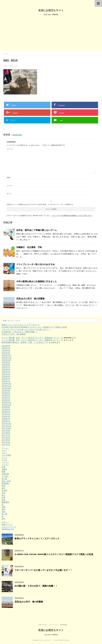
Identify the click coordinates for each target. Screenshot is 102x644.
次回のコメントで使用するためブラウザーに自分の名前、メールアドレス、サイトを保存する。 (41, 204)
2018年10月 (6, 405)
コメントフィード (9, 527)
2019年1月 (6, 400)
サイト (9, 194)
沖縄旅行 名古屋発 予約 (29, 247)
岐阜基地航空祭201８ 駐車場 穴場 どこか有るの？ (24, 342)
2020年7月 (6, 367)
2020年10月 (6, 360)
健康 (3, 472)
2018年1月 (6, 421)
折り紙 (4, 479)
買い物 (4, 514)
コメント (10, 149)
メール (10, 186)
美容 (3, 500)
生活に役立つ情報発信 (51, 635)
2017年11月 (6, 426)
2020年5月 (6, 372)
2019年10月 (6, 388)
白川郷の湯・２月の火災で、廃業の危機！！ (20, 332)
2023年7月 (6, 348)
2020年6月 (6, 369)
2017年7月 (6, 435)
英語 (3, 509)
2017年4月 (6, 442)
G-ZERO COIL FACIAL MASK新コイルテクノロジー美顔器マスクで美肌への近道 (34, 327)
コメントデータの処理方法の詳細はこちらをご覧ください (72, 216)
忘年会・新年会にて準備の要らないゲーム (37, 230)
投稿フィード (7, 525)
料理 (3, 486)
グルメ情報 (6, 455)
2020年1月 (6, 381)
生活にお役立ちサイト (51, 10)
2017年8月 (6, 433)
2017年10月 (6, 428)
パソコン (5, 462)
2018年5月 (6, 412)
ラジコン (5, 465)
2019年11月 (6, 386)
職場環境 (5, 502)
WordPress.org (8, 529)
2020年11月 (6, 358)
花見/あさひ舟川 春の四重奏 (30, 299)
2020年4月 (6, 374)
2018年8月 (6, 407)
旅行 (3, 488)
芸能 (3, 507)
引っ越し (5, 476)
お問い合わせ (42, 625)
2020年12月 (6, 355)
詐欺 (3, 512)
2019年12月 (6, 383)
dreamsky (17, 135)
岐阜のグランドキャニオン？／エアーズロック (21, 325)
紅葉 (3, 498)
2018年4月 (6, 414)
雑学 (3, 519)
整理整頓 (5, 483)
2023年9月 (6, 346)
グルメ (4, 453)
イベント (5, 448)
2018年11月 (6, 402)
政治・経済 (6, 481)
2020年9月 (6, 362)
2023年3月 (6, 351)
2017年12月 (6, 423)
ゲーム (4, 458)
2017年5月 (6, 440)
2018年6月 (6, 409)
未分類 (4, 490)
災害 (3, 493)
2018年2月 (6, 419)
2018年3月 (6, 416)
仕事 (3, 467)
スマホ (4, 460)
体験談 (4, 469)
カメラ (4, 450)
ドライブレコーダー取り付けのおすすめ (35, 264)
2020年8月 (6, 365)
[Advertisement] (51, 34)
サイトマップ (53, 625)
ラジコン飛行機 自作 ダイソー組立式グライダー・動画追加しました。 (31, 338)
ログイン (5, 522)
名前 (9, 178)
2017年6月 (6, 438)
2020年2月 (6, 379)
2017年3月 (6, 445)
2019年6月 (6, 393)
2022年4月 (6, 353)
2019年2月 (6, 398)
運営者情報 (64, 625)
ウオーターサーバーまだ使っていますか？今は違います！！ (26, 330)
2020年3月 (6, 376)
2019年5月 (6, 395)
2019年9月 (6, 391)
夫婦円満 (5, 474)
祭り (3, 495)
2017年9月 (6, 431)
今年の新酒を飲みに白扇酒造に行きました (37, 281)
